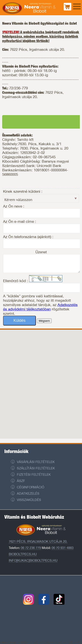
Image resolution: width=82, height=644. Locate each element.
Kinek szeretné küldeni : (23, 191)
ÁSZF (21, 481)
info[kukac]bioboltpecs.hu (33, 560)
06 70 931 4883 (63, 548)
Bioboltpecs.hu (23, 554)
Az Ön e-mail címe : (20, 221)
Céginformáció (31, 487)
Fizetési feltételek (34, 474)
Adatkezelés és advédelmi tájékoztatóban (40, 307)
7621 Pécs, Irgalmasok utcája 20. (38, 541)
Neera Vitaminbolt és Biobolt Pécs (29, 9)
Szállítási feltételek (36, 468)
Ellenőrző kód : (16, 281)
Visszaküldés (29, 500)
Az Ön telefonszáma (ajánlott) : (28, 237)
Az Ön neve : (14, 206)
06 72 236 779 (31, 548)
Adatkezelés (28, 493)
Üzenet (41, 252)
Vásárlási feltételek (36, 462)
